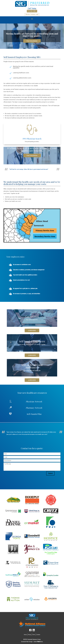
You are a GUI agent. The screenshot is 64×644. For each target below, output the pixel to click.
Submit (50, 473)
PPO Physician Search (32, 139)
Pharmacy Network (34, 408)
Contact (38, 635)
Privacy (30, 635)
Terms (34, 635)
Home (25, 635)
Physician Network (34, 402)
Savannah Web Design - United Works (32, 642)
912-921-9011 (32, 11)
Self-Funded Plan (34, 414)
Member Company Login (32, 14)
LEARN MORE (32, 330)
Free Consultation (32, 41)
